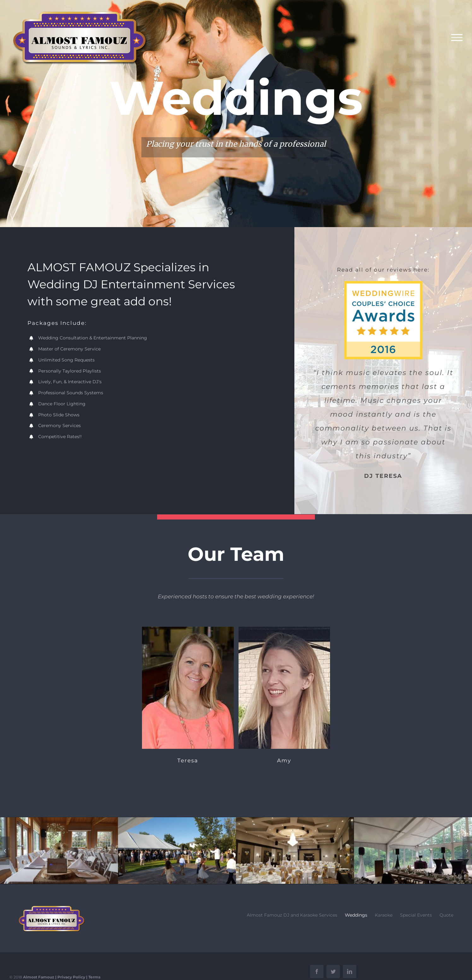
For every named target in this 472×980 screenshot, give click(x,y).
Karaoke (384, 915)
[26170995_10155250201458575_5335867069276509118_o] (295, 850)
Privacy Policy (71, 977)
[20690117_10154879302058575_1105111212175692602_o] (59, 850)
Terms (94, 977)
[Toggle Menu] (457, 38)
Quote (446, 915)
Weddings (356, 915)
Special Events (416, 915)
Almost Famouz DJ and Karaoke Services (292, 915)
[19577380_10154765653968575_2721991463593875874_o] (413, 850)
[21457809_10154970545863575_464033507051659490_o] (177, 850)
